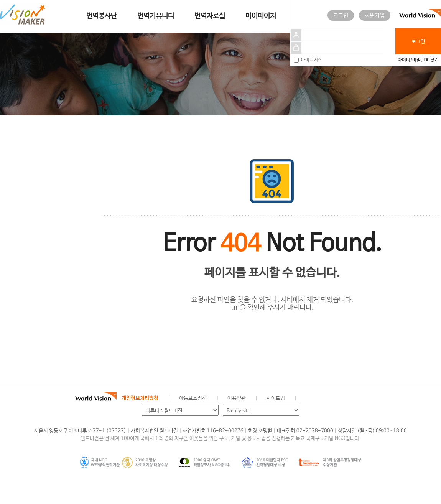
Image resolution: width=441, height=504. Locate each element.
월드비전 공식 (308, 399)
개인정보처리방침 (140, 398)
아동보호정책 (193, 398)
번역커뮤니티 (156, 16)
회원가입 (375, 16)
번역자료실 (210, 16)
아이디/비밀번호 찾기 (418, 60)
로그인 (341, 16)
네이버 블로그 (334, 399)
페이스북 (321, 399)
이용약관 (237, 398)
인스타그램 (347, 399)
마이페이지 (261, 16)
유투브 (360, 399)
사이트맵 (276, 398)
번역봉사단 (102, 16)
